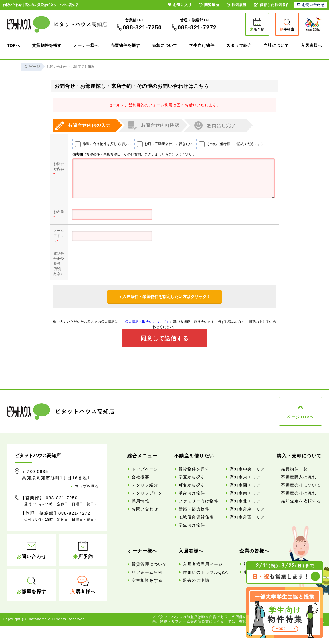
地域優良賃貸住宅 (196, 517)
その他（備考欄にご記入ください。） (229, 144)
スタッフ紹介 (239, 45)
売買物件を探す (125, 45)
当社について (276, 45)
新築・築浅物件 (194, 509)
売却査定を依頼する (301, 501)
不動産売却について (301, 485)
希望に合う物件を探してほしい (100, 144)
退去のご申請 (196, 580)
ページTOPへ (300, 417)
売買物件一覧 (294, 469)
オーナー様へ (86, 45)
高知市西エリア (245, 485)
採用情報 (140, 501)
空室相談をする (147, 580)
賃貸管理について (149, 564)
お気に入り (180, 5)
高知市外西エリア (247, 517)
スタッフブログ (147, 493)
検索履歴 (237, 5)
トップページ (145, 469)
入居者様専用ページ (203, 564)
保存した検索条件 (272, 5)
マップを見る (87, 486)
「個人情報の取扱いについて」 (146, 322)
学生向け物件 (202, 45)
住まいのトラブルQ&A (205, 572)
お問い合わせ (145, 509)
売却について (165, 45)
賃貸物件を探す (47, 45)
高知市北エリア (245, 501)
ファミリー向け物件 (199, 501)
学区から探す (192, 477)
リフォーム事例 (147, 572)
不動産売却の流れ (299, 493)
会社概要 (140, 477)
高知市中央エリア (247, 469)
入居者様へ (311, 45)
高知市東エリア (245, 477)
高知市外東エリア (247, 509)
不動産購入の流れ (299, 477)
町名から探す (192, 485)
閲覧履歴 (209, 5)
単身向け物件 (192, 493)
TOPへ (14, 45)
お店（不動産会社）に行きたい (162, 144)
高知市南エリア (245, 493)
